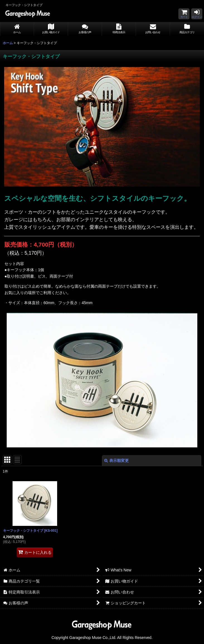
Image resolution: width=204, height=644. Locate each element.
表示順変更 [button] (116, 461)
